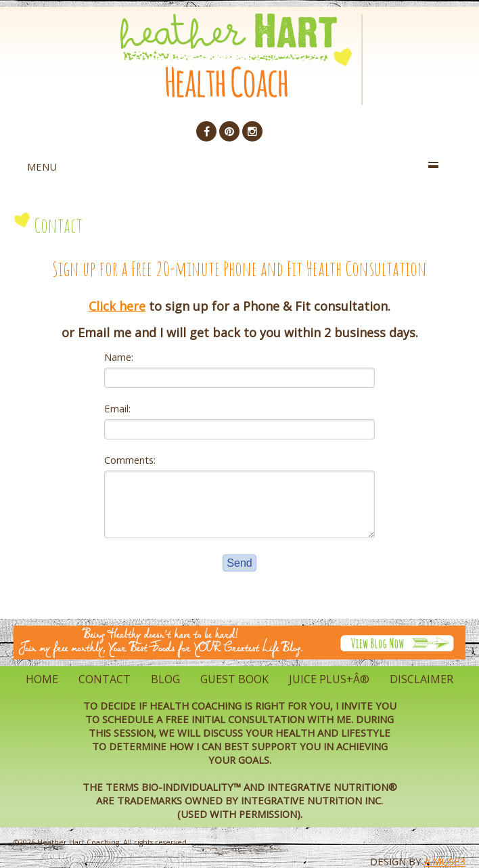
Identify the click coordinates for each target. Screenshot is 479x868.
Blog (165, 679)
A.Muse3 (445, 861)
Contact (105, 679)
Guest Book (234, 679)
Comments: (130, 460)
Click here (117, 306)
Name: (119, 357)
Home (42, 679)
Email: (117, 408)
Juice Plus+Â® (329, 679)
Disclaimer (421, 679)
